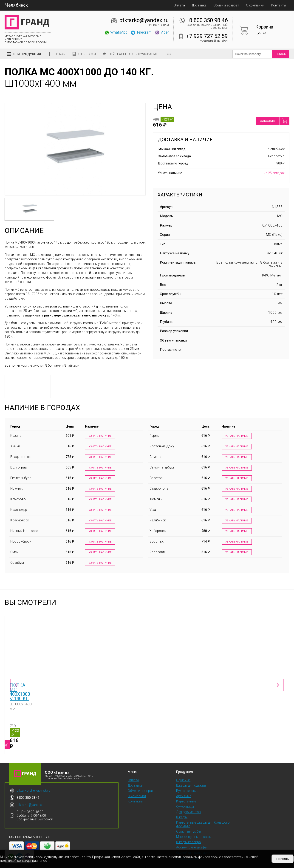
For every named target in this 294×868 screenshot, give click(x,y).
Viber (162, 32)
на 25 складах (274, 173)
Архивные (184, 788)
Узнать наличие (99, 436)
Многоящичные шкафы (194, 829)
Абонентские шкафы (192, 839)
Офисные (183, 772)
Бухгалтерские (187, 783)
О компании (255, 5)
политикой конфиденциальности (25, 861)
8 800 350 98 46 (208, 20)
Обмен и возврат (226, 5)
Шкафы (60, 54)
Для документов (188, 804)
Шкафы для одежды (191, 778)
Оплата (179, 5)
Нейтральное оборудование (133, 54)
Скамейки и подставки (193, 845)
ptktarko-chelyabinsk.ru (33, 783)
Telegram (141, 32)
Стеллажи (87, 54)
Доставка (199, 5)
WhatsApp (116, 32)
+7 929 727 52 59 (207, 36)
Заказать (268, 121)
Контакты (278, 5)
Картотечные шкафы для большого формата (203, 816)
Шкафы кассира (188, 834)
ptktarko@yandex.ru (144, 20)
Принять (283, 859)
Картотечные (186, 793)
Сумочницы (185, 799)
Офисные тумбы (188, 824)
